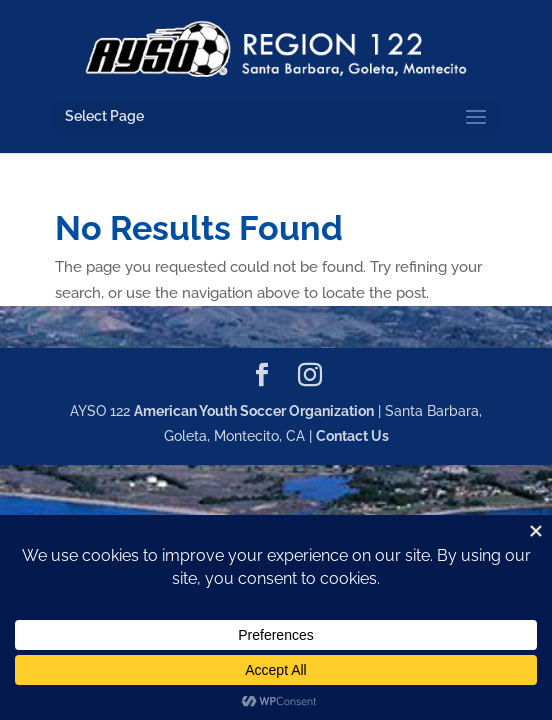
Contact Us (352, 436)
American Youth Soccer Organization (254, 411)
